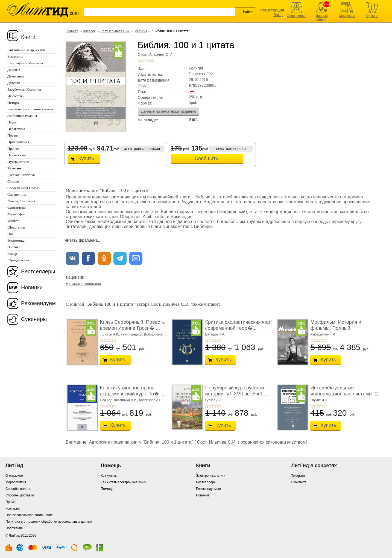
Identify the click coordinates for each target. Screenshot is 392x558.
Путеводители (18, 162)
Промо (11, 502)
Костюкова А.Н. (151, 400)
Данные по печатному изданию (169, 111)
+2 (143, 60)
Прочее (13, 148)
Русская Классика (21, 175)
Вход (278, 15)
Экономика (16, 240)
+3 (146, 60)
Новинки (32, 287)
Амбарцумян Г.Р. (323, 334)
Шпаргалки (16, 227)
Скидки (13, 181)
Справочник (17, 194)
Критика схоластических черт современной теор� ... (239, 325)
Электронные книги (211, 476)
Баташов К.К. (215, 334)
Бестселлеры (38, 271)
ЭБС (11, 234)
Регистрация (272, 10)
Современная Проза (23, 188)
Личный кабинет (322, 18)
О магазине (14, 476)
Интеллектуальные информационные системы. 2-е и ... (345, 394)
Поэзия (13, 135)
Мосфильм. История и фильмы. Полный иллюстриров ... (336, 328)
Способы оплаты (18, 489)
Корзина (372, 16)
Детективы (16, 76)
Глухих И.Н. (319, 400)
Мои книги (347, 16)
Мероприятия (16, 482)
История (14, 102)
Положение (14, 528)
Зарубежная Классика (24, 89)
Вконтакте (299, 482)
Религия (141, 31)
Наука (12, 122)
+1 (139, 60)
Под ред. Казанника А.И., (120, 400)
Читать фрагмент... (82, 240)
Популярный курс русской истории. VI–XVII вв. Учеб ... (237, 391)
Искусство (15, 96)
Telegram (298, 476)
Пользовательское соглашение (29, 515)
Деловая (14, 70)
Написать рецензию (84, 284)
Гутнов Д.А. (214, 400)
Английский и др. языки (26, 50)
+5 (153, 60)
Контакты (13, 508)
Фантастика (17, 208)
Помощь (107, 489)
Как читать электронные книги (124, 482)
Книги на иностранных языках (31, 109)
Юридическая (18, 260)
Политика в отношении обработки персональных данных (49, 522)
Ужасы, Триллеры (21, 201)
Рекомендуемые (208, 489)
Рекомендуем (38, 303)
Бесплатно (15, 57)
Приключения (18, 142)
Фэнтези (14, 221)
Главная (72, 31)
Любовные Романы (22, 116)
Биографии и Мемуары (25, 63)
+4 (149, 60)
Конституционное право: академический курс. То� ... (132, 391)
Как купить (109, 476)
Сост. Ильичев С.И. (115, 31)
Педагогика (16, 129)
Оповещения (297, 16)
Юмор (12, 254)
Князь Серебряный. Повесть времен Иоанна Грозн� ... (132, 325)
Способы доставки (20, 495)
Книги (28, 37)
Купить (86, 158)
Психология (17, 155)
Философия (16, 214)
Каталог (89, 31)
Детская (14, 83)
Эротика (14, 247)
